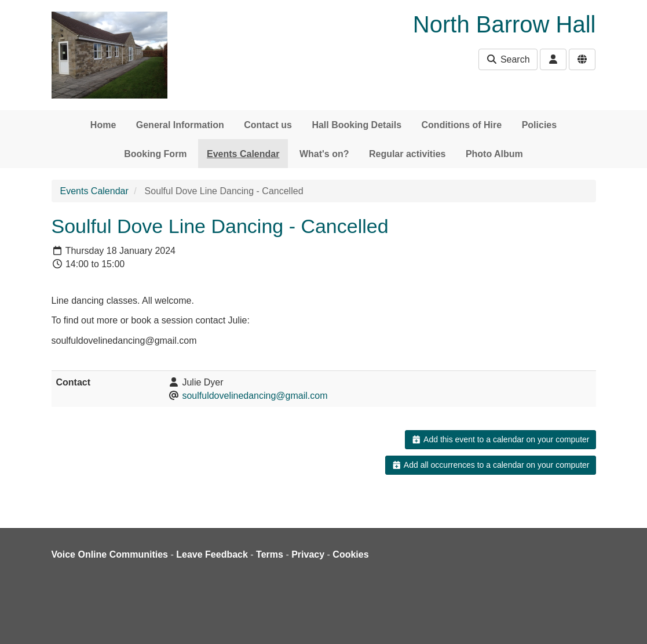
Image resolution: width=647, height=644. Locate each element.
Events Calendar (243, 154)
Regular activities (407, 154)
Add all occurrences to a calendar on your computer (490, 465)
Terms (270, 554)
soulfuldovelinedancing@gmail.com (255, 396)
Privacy (308, 554)
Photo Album (494, 154)
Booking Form (155, 154)
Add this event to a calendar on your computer (500, 439)
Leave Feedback (212, 554)
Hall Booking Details (357, 125)
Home (103, 125)
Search (508, 59)
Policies (539, 125)
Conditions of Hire (462, 125)
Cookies (350, 554)
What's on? (324, 154)
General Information (180, 125)
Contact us (268, 125)
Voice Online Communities (110, 554)
